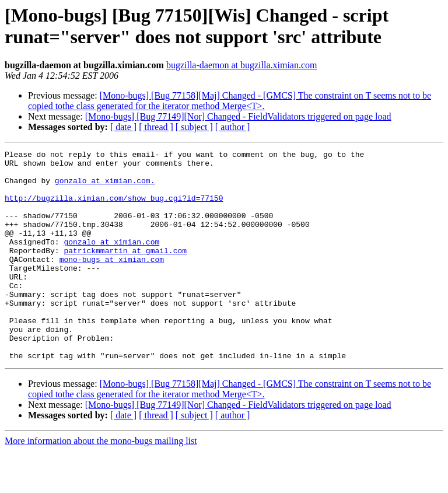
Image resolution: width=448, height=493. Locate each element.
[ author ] (233, 127)
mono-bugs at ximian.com (112, 282)
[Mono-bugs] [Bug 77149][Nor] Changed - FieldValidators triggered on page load (238, 116)
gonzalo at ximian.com (111, 261)
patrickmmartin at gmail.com (125, 271)
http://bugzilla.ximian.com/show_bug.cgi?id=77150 (114, 208)
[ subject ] (194, 127)
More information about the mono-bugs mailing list (101, 483)
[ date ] (123, 127)
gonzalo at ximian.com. (105, 187)
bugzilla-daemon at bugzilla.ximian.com (242, 65)
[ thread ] (156, 127)
